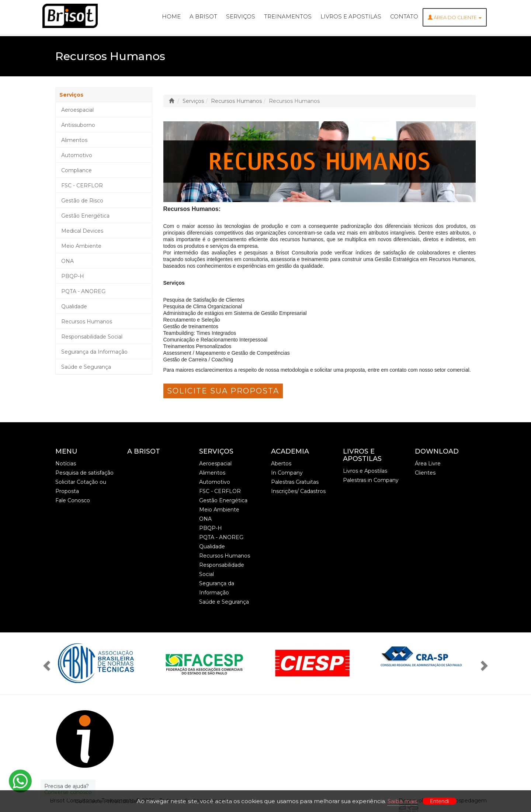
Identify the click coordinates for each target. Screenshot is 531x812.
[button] (49, 663)
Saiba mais (402, 801)
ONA (67, 261)
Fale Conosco (73, 500)
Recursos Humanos (87, 322)
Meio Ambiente (81, 246)
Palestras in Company (371, 480)
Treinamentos (288, 16)
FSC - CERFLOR (82, 185)
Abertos (281, 464)
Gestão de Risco (82, 201)
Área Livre (428, 464)
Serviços (241, 16)
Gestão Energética (85, 216)
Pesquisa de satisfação (84, 473)
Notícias (66, 464)
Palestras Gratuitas (295, 482)
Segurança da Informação (94, 352)
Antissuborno (78, 125)
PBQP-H (73, 276)
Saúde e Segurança (86, 367)
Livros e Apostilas (351, 16)
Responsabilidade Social (92, 337)
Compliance (77, 170)
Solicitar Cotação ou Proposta (81, 487)
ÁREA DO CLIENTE (455, 17)
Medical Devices (82, 231)
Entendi (440, 801)
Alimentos (74, 140)
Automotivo (77, 155)
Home (171, 16)
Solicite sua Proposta (223, 391)
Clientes (425, 473)
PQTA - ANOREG (83, 291)
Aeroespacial (77, 110)
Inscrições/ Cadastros (298, 491)
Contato (404, 16)
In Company (287, 473)
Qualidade (74, 306)
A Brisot (203, 16)
